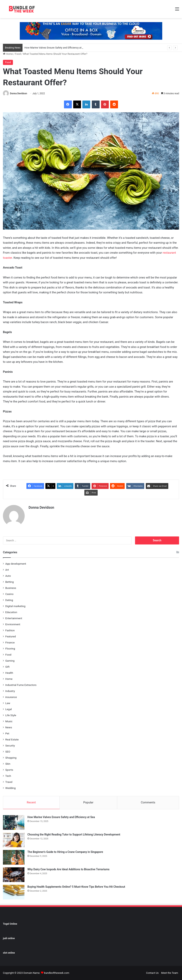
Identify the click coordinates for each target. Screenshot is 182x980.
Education (11, 612)
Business (11, 588)
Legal (9, 709)
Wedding (10, 788)
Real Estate (12, 739)
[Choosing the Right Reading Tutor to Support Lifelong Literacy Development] (14, 840)
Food (18, 54)
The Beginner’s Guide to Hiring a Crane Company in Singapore (65, 852)
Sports (9, 770)
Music (9, 721)
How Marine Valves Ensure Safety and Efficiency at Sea (55, 48)
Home (8, 54)
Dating (9, 600)
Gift (7, 667)
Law (8, 703)
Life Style (11, 715)
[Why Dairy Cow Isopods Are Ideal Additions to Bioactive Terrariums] (14, 875)
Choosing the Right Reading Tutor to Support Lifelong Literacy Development (74, 834)
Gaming (10, 661)
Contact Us (152, 973)
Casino (9, 594)
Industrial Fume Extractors (21, 685)
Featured (10, 636)
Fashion (10, 630)
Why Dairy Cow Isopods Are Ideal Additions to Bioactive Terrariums (68, 869)
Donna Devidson (18, 93)
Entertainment (14, 618)
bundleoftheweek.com (57, 973)
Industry (10, 691)
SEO (8, 752)
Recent (31, 802)
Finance (10, 642)
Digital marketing (15, 606)
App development (16, 564)
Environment (13, 624)
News (9, 727)
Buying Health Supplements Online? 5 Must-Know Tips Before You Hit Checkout (76, 887)
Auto (8, 576)
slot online (9, 953)
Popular (88, 802)
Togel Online (10, 924)
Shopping (11, 758)
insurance (11, 697)
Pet (7, 733)
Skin (8, 764)
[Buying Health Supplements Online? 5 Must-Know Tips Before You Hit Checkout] (14, 892)
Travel (9, 782)
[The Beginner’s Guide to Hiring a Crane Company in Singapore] (14, 857)
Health (9, 673)
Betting (9, 582)
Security (10, 746)
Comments (148, 802)
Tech (8, 776)
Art (7, 570)
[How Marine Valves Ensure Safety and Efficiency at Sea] (14, 822)
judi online (9, 938)
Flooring (10, 649)
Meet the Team (170, 973)
